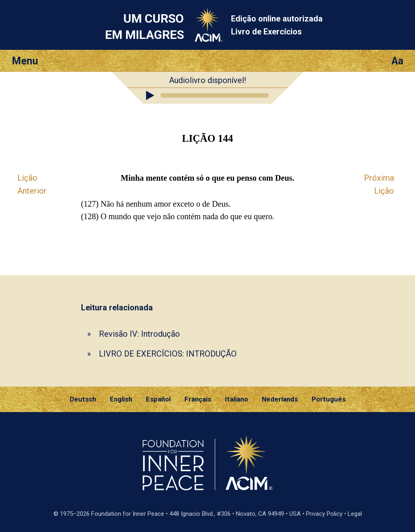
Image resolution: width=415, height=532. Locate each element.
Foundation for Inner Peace (128, 514)
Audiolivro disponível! (207, 80)
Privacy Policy (324, 514)
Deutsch (83, 399)
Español (158, 399)
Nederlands (280, 399)
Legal (355, 514)
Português (329, 399)
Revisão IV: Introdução (139, 334)
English (121, 399)
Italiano (236, 399)
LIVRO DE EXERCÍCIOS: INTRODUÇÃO (168, 354)
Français (198, 399)
